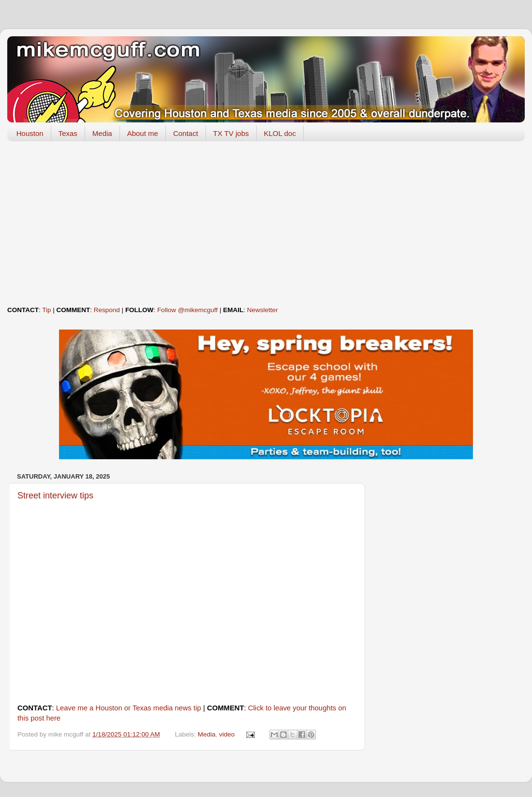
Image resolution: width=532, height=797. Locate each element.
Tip (46, 310)
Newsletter (263, 310)
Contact (186, 133)
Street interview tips (55, 496)
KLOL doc (280, 133)
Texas (68, 133)
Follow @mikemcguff (187, 310)
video (227, 734)
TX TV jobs (231, 133)
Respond (107, 310)
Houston (30, 133)
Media (102, 133)
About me (143, 133)
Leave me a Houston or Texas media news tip (129, 708)
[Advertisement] (266, 224)
